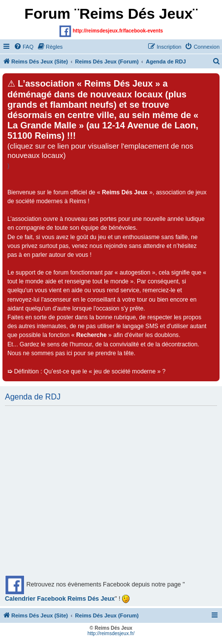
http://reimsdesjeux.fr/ (111, 633)
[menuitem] (24, 47)
